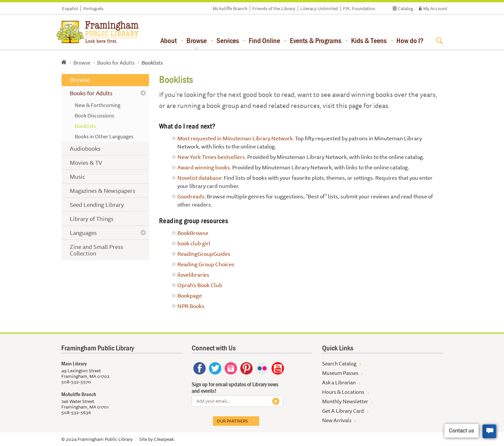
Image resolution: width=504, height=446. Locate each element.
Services (228, 40)
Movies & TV (86, 162)
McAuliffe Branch (230, 8)
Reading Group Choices (206, 264)
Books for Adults (116, 63)
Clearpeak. (164, 439)
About (169, 40)
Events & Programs (316, 40)
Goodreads (191, 196)
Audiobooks (85, 148)
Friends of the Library (274, 8)
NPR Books (191, 306)
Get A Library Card (343, 411)
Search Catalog (339, 363)
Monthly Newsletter (345, 401)
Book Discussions (94, 115)
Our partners (232, 421)
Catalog (405, 8)
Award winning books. (204, 167)
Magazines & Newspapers (103, 191)
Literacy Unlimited (319, 8)
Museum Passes (340, 373)
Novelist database (199, 178)
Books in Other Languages (104, 136)
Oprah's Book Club (200, 285)
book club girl (194, 243)
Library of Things (92, 219)
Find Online (264, 40)
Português (93, 8)
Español (70, 8)
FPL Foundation (359, 8)
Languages (83, 233)
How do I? (410, 40)
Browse (197, 40)
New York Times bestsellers (211, 157)
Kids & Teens (369, 40)
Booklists (85, 126)
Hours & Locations (343, 392)
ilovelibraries (193, 275)
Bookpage (190, 295)
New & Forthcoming (97, 105)
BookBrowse (193, 233)
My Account (435, 8)
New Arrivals (337, 420)
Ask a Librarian (339, 382)
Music (78, 177)
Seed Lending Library (97, 205)
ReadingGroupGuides (204, 254)
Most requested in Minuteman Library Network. (236, 138)
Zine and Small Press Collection (96, 250)
